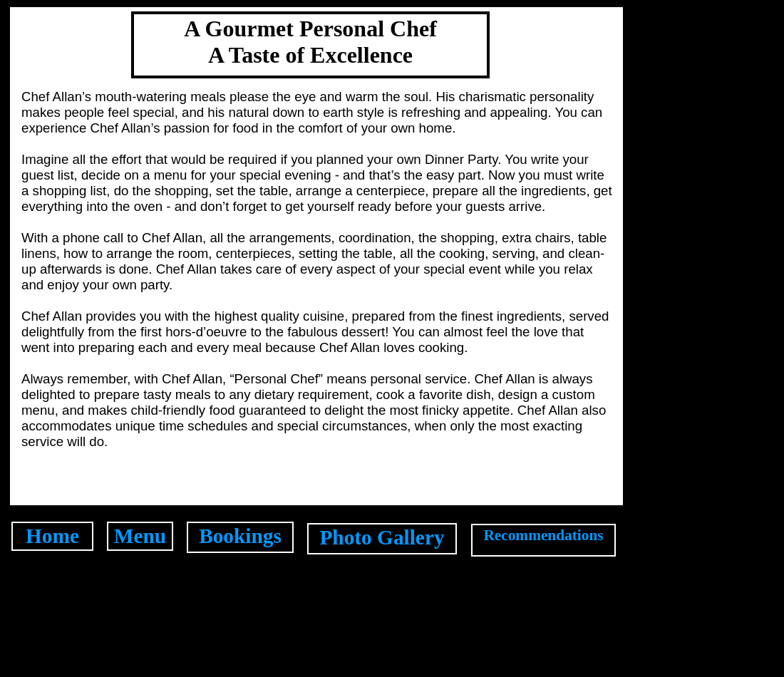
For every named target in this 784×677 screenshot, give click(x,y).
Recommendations (543, 535)
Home (52, 536)
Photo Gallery (382, 537)
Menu (140, 536)
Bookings (240, 536)
